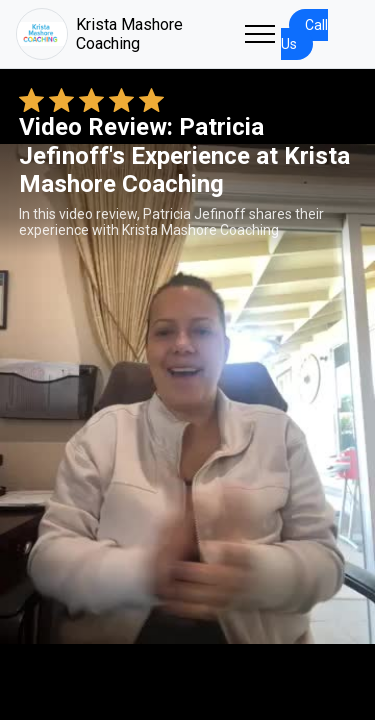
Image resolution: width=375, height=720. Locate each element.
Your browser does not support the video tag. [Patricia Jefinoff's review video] (187, 394)
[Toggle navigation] (260, 34)
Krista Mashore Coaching (99, 34)
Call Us (304, 34)
